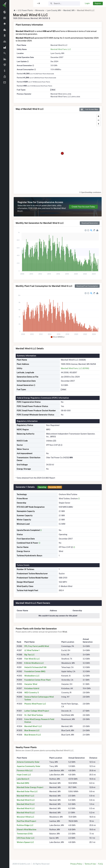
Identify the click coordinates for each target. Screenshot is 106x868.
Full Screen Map (89, 109)
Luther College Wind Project (37, 711)
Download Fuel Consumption (87, 286)
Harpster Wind (31, 684)
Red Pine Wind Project (26, 821)
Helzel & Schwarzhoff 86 (35, 667)
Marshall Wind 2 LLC (26, 800)
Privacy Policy (76, 864)
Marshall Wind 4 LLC (26, 808)
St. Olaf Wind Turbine (34, 715)
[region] (5, 432)
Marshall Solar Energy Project (30, 787)
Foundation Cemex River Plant (38, 680)
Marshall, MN (69, 10)
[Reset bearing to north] (98, 124)
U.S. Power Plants (25, 10)
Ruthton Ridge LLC (25, 825)
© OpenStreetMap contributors (90, 192)
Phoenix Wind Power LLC (35, 704)
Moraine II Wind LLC (25, 817)
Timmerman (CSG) (25, 834)
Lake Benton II (23, 779)
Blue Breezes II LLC (33, 735)
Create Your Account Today (83, 207)
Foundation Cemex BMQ (35, 671)
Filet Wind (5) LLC (32, 659)
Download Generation (90, 223)
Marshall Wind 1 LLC (33, 726)
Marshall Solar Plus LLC (27, 791)
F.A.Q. (100, 864)
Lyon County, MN (54, 10)
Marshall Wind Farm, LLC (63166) (75, 368)
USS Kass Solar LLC (26, 838)
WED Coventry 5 (32, 693)
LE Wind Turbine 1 (32, 650)
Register (98, 3)
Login (87, 3)
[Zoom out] (98, 120)
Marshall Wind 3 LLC (26, 804)
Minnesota (40, 10)
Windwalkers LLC (32, 676)
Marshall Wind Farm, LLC (61, 49)
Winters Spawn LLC (25, 842)
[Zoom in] (98, 116)
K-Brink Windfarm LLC (34, 663)
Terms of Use (90, 864)
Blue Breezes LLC (32, 730)
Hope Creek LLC (24, 775)
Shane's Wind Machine (27, 830)
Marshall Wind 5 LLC (26, 813)
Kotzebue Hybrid (32, 688)
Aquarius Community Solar (29, 766)
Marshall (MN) (23, 783)
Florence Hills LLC (25, 771)
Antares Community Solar (28, 762)
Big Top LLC (29, 655)
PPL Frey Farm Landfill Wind (37, 646)
